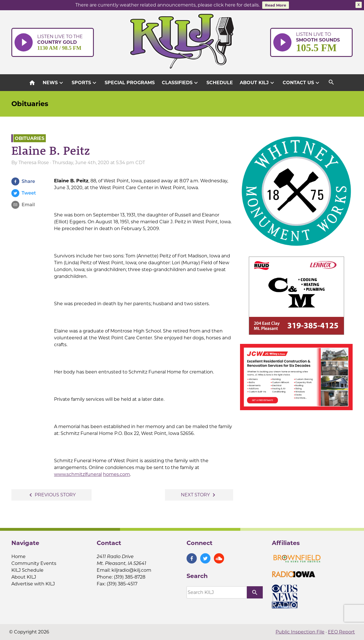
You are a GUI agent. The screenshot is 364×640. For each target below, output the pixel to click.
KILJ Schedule (27, 570)
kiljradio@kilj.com (131, 570)
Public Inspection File (300, 632)
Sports (85, 83)
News (54, 83)
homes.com (116, 474)
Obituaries (30, 104)
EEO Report (341, 632)
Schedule (220, 83)
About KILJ (258, 83)
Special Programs (130, 83)
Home (18, 557)
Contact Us (302, 83)
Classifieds (181, 83)
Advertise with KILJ (33, 584)
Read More (276, 5)
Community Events (34, 563)
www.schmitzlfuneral (78, 474)
